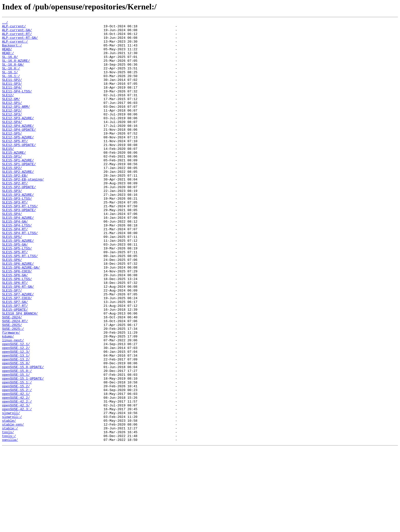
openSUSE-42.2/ (16, 473)
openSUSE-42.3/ (16, 482)
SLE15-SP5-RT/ (15, 299)
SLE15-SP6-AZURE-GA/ (21, 317)
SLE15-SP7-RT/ (15, 363)
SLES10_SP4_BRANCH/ (20, 372)
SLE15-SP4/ (12, 253)
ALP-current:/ (15, 46)
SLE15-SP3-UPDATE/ (19, 248)
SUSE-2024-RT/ (15, 381)
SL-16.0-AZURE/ (16, 69)
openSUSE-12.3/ (16, 418)
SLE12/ (8, 110)
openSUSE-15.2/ (16, 460)
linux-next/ (13, 404)
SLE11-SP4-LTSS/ (17, 106)
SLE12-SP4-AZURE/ (18, 147)
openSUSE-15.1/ (16, 446)
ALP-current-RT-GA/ (20, 41)
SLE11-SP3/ (12, 96)
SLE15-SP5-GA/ (15, 289)
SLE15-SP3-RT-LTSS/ (20, 244)
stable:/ (10, 510)
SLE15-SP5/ (12, 280)
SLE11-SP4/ (12, 101)
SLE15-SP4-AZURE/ (18, 257)
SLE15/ (8, 175)
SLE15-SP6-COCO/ (17, 322)
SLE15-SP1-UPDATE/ (19, 193)
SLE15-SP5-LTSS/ (17, 294)
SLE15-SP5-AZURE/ (18, 285)
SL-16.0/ (10, 64)
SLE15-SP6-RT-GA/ (18, 340)
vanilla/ (10, 524)
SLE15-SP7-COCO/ (17, 354)
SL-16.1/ (10, 83)
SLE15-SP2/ (12, 198)
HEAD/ (7, 55)
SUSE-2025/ (12, 386)
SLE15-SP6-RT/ (15, 335)
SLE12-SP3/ (12, 133)
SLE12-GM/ (11, 115)
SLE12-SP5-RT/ (15, 165)
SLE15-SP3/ (12, 225)
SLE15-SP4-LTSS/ (17, 267)
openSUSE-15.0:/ (17, 441)
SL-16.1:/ (11, 87)
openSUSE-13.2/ (16, 427)
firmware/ (11, 395)
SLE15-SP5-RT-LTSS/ (20, 303)
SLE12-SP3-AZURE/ (18, 138)
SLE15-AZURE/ (14, 179)
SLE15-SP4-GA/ (15, 262)
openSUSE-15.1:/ (17, 455)
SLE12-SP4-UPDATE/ (19, 152)
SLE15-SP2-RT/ (15, 216)
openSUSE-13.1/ (16, 423)
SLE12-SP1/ (12, 119)
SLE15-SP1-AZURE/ (18, 188)
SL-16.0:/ (11, 78)
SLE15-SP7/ (12, 345)
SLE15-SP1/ (12, 184)
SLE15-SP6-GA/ (15, 326)
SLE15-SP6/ (12, 308)
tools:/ (9, 519)
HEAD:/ (8, 60)
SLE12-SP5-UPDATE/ (19, 170)
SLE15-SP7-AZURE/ (18, 349)
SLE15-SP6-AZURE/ (18, 312)
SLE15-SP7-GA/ (15, 358)
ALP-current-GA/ (17, 32)
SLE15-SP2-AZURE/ (18, 202)
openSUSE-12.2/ (16, 414)
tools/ (8, 515)
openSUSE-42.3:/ (17, 487)
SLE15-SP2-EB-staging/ (23, 211)
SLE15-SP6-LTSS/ (17, 331)
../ (5, 23)
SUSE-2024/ (12, 377)
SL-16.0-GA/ (13, 74)
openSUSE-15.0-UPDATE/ (23, 437)
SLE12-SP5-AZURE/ (18, 161)
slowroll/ (11, 492)
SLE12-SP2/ (12, 129)
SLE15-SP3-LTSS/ (17, 234)
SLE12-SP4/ (12, 142)
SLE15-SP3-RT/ (15, 239)
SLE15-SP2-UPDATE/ (19, 221)
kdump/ (8, 400)
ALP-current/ (14, 28)
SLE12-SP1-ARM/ (16, 124)
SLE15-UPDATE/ (15, 368)
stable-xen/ (13, 505)
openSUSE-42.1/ (16, 469)
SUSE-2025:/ (13, 391)
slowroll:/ (12, 496)
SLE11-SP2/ (12, 92)
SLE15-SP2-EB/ (15, 207)
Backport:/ (12, 51)
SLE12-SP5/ (12, 156)
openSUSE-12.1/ (16, 409)
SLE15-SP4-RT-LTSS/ (20, 276)
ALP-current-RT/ (17, 37)
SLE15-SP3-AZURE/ (18, 230)
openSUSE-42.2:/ (17, 478)
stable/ (9, 501)
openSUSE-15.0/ (16, 432)
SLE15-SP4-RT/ (15, 271)
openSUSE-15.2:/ (17, 464)
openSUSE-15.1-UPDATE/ (23, 450)
